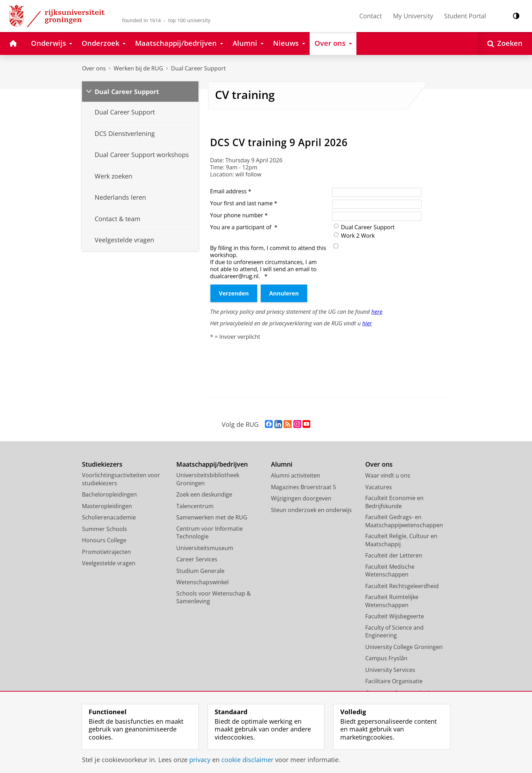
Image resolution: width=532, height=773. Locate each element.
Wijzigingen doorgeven (301, 498)
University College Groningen (404, 647)
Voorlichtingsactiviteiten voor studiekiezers (121, 479)
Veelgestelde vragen (109, 563)
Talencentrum (195, 506)
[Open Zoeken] (505, 43)
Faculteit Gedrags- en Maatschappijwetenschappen (404, 521)
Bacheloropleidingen (109, 494)
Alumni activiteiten (296, 475)
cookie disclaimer (247, 760)
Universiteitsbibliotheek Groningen (208, 479)
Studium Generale (200, 571)
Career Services (197, 559)
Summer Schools (104, 529)
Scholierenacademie (109, 517)
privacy (200, 760)
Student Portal (465, 16)
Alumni (282, 464)
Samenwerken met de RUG (212, 517)
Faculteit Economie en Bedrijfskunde (394, 502)
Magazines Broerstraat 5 (303, 487)
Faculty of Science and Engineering (394, 632)
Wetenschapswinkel (202, 582)
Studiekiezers (102, 464)
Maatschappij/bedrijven (212, 464)
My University (413, 16)
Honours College (104, 540)
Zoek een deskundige (204, 494)
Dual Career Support (198, 68)
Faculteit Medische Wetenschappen (390, 571)
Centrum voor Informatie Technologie (210, 533)
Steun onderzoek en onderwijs (311, 510)
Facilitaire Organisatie (394, 681)
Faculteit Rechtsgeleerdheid (402, 586)
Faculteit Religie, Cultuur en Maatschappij (401, 540)
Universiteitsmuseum (205, 548)
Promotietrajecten (106, 552)
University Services (390, 670)
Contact (370, 16)
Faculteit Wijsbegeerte (395, 616)
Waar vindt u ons (388, 475)
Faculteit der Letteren (394, 555)
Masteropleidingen (107, 506)
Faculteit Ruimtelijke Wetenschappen (392, 601)
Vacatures (379, 487)
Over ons (94, 68)
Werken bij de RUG (138, 68)
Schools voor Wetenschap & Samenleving (214, 597)
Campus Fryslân (386, 658)
